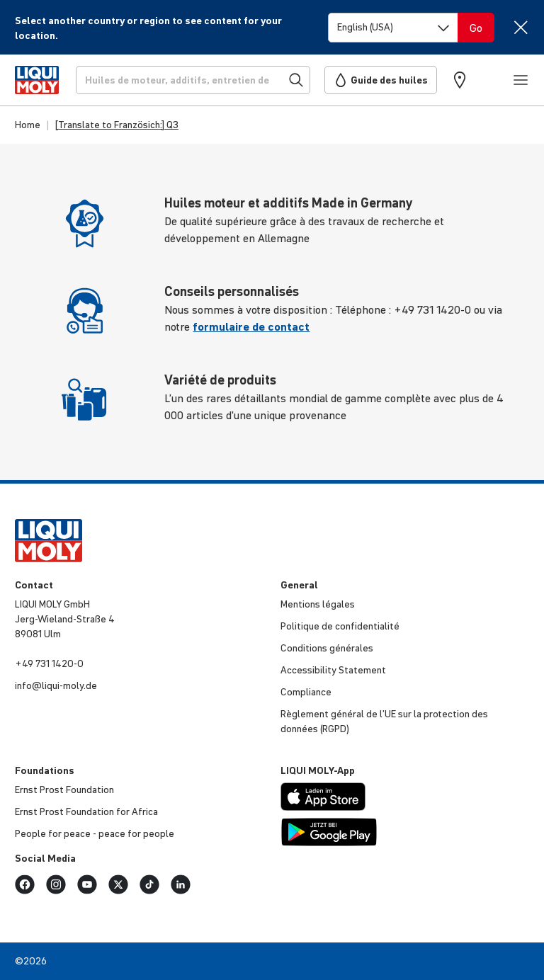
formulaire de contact (251, 326)
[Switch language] (393, 28)
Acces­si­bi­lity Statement (333, 670)
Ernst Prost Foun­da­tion (64, 790)
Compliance (306, 692)
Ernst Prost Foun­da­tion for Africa (86, 811)
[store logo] (37, 80)
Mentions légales (318, 604)
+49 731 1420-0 (49, 663)
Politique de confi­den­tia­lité (340, 626)
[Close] (520, 27)
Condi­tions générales (327, 648)
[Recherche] (193, 80)
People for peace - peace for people (95, 833)
